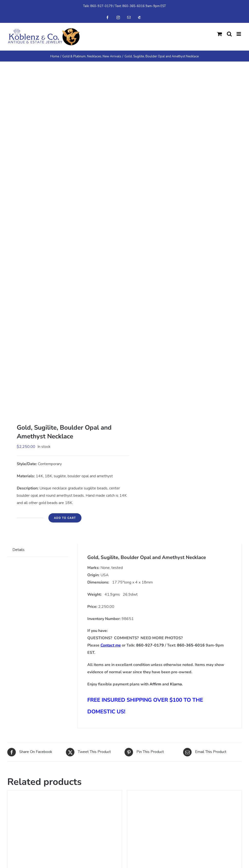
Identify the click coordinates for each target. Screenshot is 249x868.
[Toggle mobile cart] (220, 34)
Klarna (176, 684)
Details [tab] (18, 550)
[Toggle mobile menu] (239, 34)
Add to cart (65, 518)
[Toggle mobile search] (229, 34)
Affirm (155, 684)
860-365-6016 (133, 6)
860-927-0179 (101, 6)
